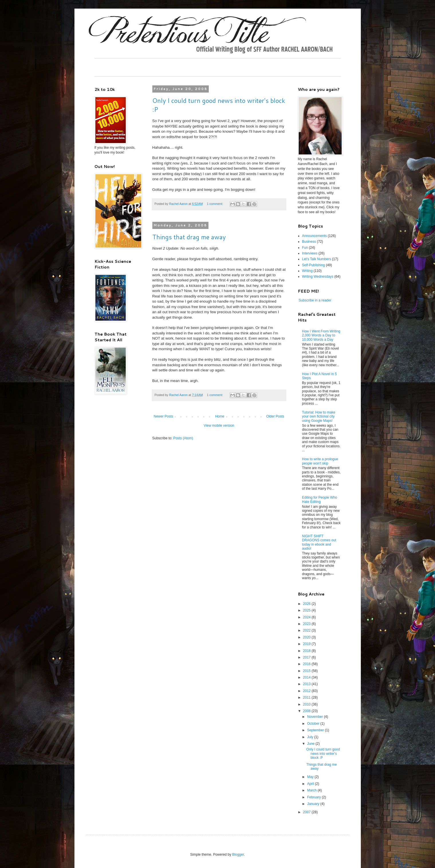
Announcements (315, 236)
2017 (307, 657)
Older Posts (275, 416)
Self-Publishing (314, 265)
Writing (307, 271)
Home (220, 416)
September (316, 730)
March (312, 790)
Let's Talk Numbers (317, 259)
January (314, 804)
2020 (307, 637)
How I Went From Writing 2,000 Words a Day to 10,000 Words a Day (321, 335)
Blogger (238, 855)
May (311, 777)
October (314, 724)
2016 (307, 664)
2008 (307, 711)
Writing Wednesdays (318, 277)
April (311, 784)
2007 (307, 812)
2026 (307, 604)
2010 (307, 704)
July (311, 737)
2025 (307, 610)
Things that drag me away (189, 237)
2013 (307, 684)
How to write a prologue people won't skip (320, 461)
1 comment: (215, 204)
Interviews (310, 253)
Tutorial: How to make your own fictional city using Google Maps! (319, 417)
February (314, 797)
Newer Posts (164, 416)
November (315, 717)
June (311, 744)
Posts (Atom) (183, 438)
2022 (307, 630)
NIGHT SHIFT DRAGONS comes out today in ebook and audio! (319, 542)
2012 (307, 691)
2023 (307, 624)
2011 (307, 697)
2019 (307, 644)
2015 (307, 671)
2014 (307, 677)
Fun (305, 248)
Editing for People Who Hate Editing (320, 499)
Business (309, 242)
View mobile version (219, 426)
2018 (307, 651)
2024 (307, 617)
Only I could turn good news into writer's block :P (323, 754)
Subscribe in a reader (315, 300)
